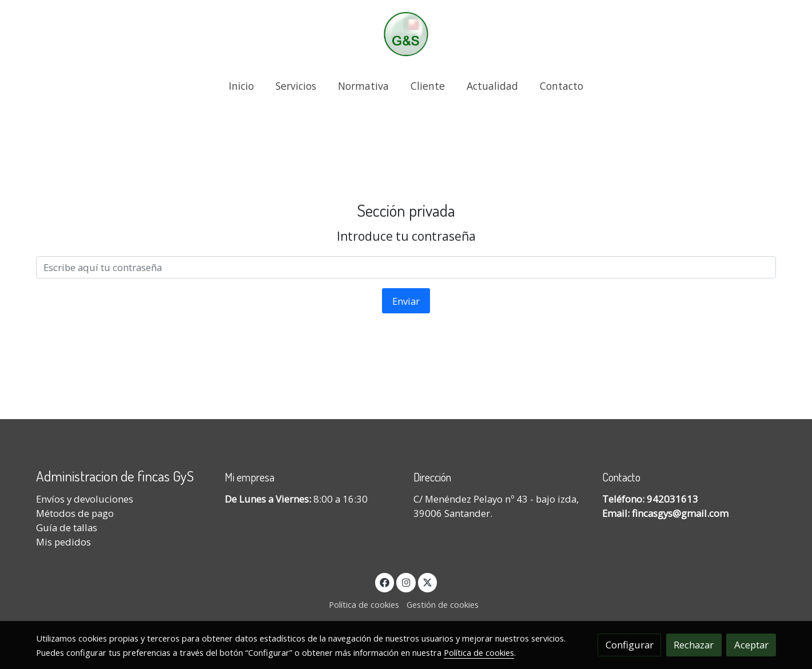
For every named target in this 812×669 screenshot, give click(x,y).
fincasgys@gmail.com (680, 513)
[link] (406, 34)
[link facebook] (385, 582)
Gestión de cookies (443, 604)
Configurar (630, 645)
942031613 (672, 499)
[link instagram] (406, 582)
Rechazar (694, 645)
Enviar (406, 301)
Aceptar (751, 645)
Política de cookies (364, 604)
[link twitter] (428, 582)
